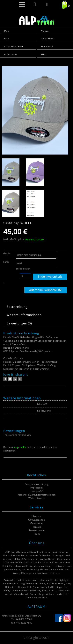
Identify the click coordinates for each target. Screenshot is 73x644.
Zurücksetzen (23, 269)
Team (37, 534)
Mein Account (37, 530)
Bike (7, 39)
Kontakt (37, 527)
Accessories (11, 54)
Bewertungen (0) (19, 323)
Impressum (36, 488)
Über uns (36, 516)
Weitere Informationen (24, 315)
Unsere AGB (36, 491)
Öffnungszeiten (36, 520)
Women (45, 31)
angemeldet (21, 447)
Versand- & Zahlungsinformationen (36, 495)
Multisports (47, 39)
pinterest (15, 379)
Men (7, 31)
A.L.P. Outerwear (14, 46)
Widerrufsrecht (37, 498)
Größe (7, 253)
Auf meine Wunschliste (46, 290)
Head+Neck (47, 46)
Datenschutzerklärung (37, 484)
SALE (43, 54)
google (20, 379)
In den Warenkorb (50, 277)
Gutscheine (36, 523)
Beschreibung (17, 307)
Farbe (6, 262)
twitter (10, 379)
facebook (5, 379)
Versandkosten (34, 239)
